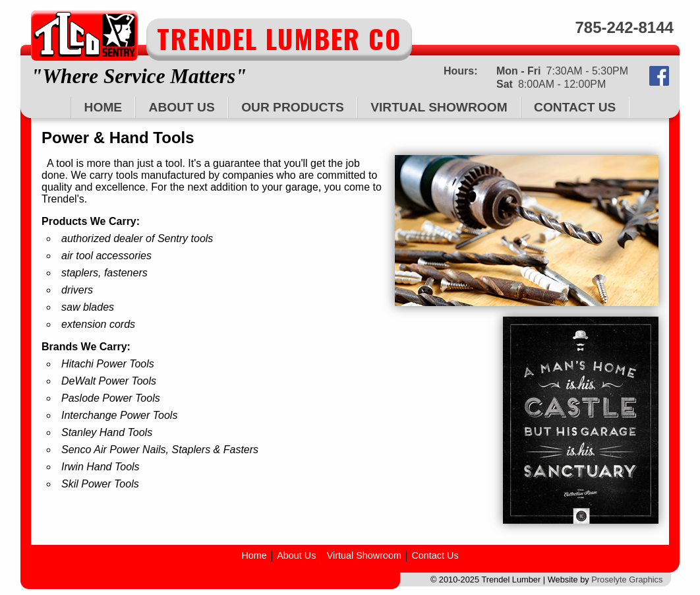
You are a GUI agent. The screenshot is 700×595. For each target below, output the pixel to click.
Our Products (293, 107)
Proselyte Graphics (627, 579)
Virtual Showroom (439, 107)
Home (103, 107)
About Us (182, 107)
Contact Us (575, 107)
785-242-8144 (624, 27)
